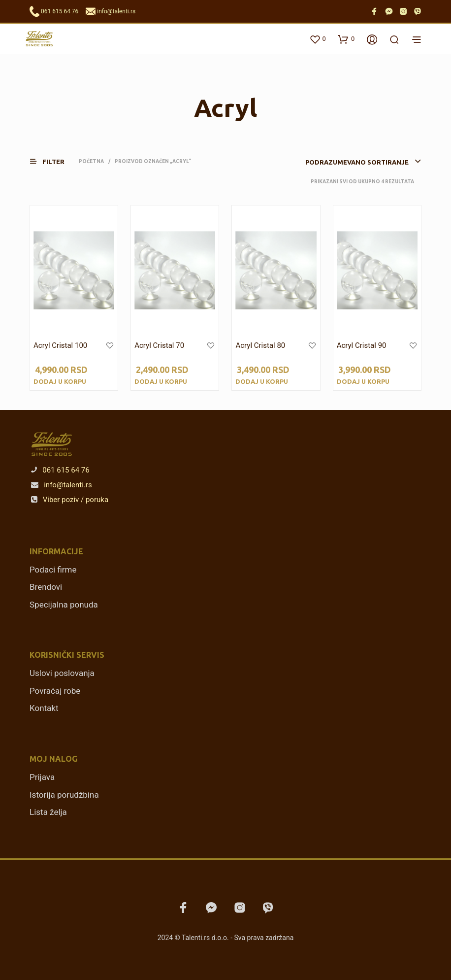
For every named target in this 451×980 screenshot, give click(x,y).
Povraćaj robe (55, 691)
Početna (91, 161)
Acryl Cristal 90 (362, 345)
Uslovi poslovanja (62, 673)
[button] (53, 161)
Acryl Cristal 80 (260, 345)
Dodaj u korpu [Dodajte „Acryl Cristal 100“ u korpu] (60, 381)
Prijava (42, 777)
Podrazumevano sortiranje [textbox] (357, 162)
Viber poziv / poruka (70, 500)
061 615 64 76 (60, 11)
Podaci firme (53, 570)
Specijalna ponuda (64, 605)
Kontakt (44, 708)
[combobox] (344, 162)
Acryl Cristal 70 (159, 345)
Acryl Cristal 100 (60, 345)
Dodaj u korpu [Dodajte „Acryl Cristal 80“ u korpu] (262, 381)
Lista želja (48, 812)
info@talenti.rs (116, 11)
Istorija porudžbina (64, 795)
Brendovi (46, 587)
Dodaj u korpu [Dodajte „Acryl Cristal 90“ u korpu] (363, 381)
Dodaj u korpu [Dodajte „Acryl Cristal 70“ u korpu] (161, 381)
